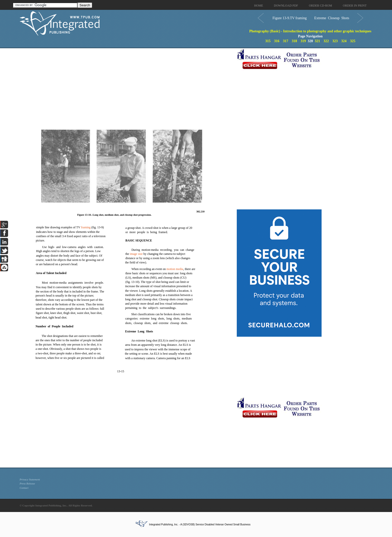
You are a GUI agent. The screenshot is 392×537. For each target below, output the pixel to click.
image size (136, 254)
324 (344, 41)
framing (86, 227)
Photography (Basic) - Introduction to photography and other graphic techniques (310, 31)
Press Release (27, 483)
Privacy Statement (30, 479)
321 (317, 41)
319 (303, 41)
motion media (175, 269)
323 (335, 41)
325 (353, 41)
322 (326, 41)
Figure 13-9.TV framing (289, 18)
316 (277, 41)
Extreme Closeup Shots (332, 18)
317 (286, 41)
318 (294, 41)
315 (268, 41)
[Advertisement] (127, 84)
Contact (24, 488)
